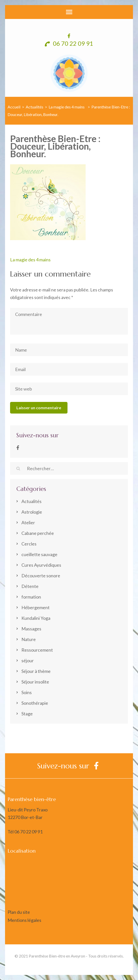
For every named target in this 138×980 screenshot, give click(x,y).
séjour (28, 660)
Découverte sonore (41, 576)
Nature (29, 639)
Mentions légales (24, 920)
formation (31, 597)
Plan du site (19, 912)
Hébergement (36, 607)
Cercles (29, 544)
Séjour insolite (35, 682)
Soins (27, 692)
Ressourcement (37, 650)
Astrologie (32, 512)
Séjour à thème (36, 671)
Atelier (28, 522)
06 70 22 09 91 (69, 43)
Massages (31, 629)
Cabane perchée (38, 533)
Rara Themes (72, 963)
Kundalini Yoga (36, 618)
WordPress (119, 963)
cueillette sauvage (39, 554)
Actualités (34, 107)
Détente (30, 586)
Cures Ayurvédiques (41, 565)
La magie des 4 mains (30, 260)
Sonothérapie (35, 703)
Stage (27, 714)
